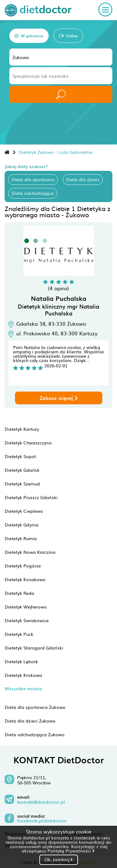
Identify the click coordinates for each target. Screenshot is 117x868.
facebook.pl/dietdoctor (42, 821)
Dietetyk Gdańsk (22, 470)
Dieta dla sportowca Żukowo (35, 707)
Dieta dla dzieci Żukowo (30, 721)
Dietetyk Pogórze (23, 566)
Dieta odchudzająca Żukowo (35, 734)
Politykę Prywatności (71, 851)
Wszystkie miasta (23, 689)
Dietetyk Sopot (20, 456)
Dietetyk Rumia (21, 538)
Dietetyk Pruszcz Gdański (31, 497)
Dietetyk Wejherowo (26, 607)
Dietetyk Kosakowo (25, 579)
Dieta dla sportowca (33, 179)
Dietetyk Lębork (21, 661)
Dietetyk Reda (19, 593)
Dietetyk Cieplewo (24, 511)
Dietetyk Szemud (22, 484)
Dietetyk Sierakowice (27, 620)
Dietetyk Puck (19, 634)
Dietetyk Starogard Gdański (34, 648)
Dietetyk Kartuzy (22, 429)
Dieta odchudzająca (33, 193)
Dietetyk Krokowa (23, 675)
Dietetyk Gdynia (22, 525)
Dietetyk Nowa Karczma (30, 552)
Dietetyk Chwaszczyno (28, 443)
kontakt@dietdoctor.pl (41, 802)
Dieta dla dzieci (83, 179)
